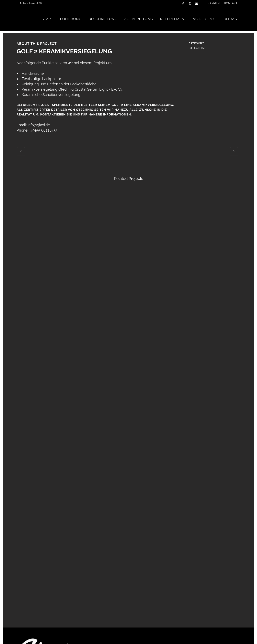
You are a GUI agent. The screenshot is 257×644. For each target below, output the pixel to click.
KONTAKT (231, 3)
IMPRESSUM (199, 598)
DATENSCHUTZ (201, 590)
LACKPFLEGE (144, 599)
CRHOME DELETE (91, 607)
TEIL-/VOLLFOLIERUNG (96, 583)
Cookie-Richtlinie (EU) (206, 606)
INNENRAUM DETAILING (152, 591)
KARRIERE (214, 3)
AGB (192, 582)
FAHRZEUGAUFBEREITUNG (155, 583)
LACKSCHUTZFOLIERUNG (98, 591)
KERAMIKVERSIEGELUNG (153, 607)
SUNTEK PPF (87, 615)
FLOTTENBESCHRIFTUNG (98, 599)
